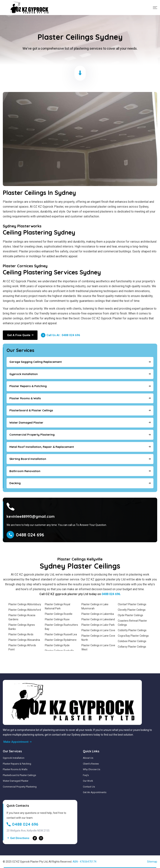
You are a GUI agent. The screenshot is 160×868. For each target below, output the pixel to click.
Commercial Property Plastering (20, 787)
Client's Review (91, 764)
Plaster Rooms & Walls (15, 769)
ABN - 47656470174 (85, 862)
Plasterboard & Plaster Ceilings (19, 775)
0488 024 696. (111, 594)
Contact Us (89, 787)
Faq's (86, 775)
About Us (88, 758)
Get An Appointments (95, 792)
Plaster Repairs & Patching (17, 764)
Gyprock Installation (14, 758)
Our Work (88, 781)
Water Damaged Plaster (16, 781)
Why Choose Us (92, 769)
